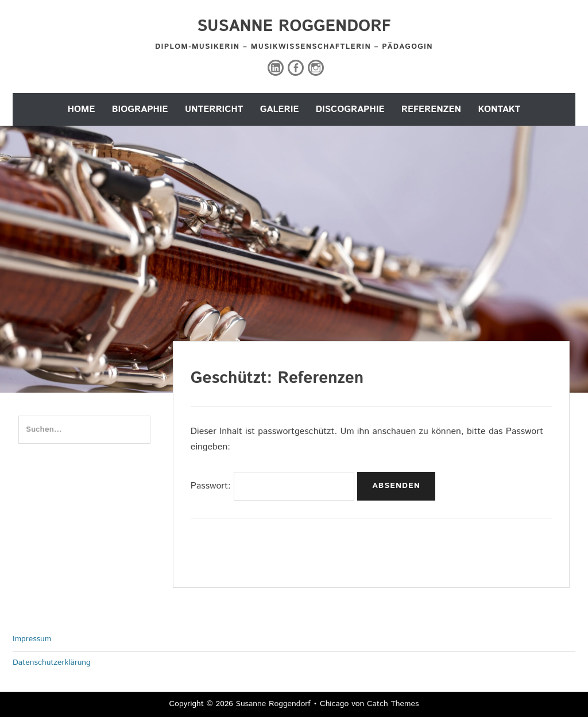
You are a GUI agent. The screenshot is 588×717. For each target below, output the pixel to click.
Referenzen (431, 109)
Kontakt (499, 109)
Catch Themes (393, 704)
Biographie (140, 109)
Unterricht (214, 109)
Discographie (350, 109)
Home (82, 109)
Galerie (280, 109)
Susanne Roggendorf (294, 26)
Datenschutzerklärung (52, 662)
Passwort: (272, 486)
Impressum (32, 639)
